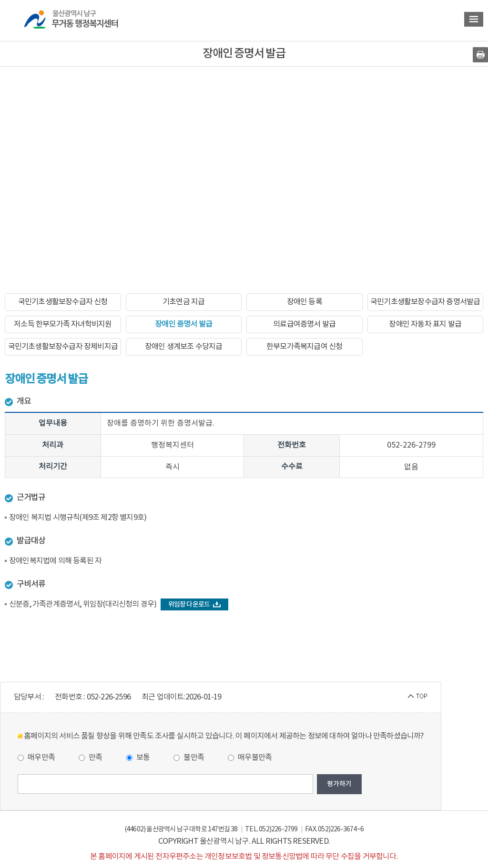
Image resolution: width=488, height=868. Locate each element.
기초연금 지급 (183, 302)
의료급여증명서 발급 (304, 324)
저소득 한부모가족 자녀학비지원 (63, 324)
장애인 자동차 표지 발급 (425, 324)
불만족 (189, 758)
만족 (91, 758)
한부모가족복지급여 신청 (304, 347)
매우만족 (36, 758)
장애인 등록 (305, 302)
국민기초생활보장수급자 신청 (63, 302)
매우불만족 (250, 758)
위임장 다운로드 (195, 604)
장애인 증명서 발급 (183, 324)
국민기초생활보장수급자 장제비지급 (63, 347)
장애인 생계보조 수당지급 (184, 347)
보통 (138, 758)
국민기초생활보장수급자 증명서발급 (425, 302)
